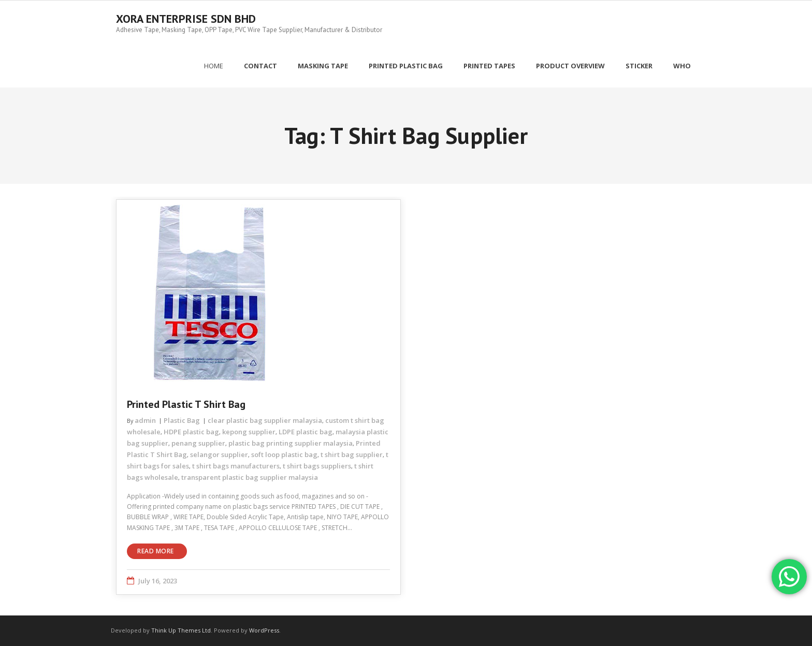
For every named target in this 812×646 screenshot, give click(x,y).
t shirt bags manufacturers (236, 466)
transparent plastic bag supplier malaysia (250, 477)
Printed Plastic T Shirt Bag (186, 404)
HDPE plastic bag (191, 432)
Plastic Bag (182, 420)
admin (145, 420)
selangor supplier (219, 454)
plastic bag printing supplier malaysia (291, 443)
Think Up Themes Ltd (181, 630)
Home (214, 66)
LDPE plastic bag (306, 432)
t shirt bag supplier (352, 454)
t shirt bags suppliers (317, 466)
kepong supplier (249, 432)
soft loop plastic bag (284, 454)
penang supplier (198, 443)
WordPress (264, 630)
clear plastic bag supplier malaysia (265, 420)
